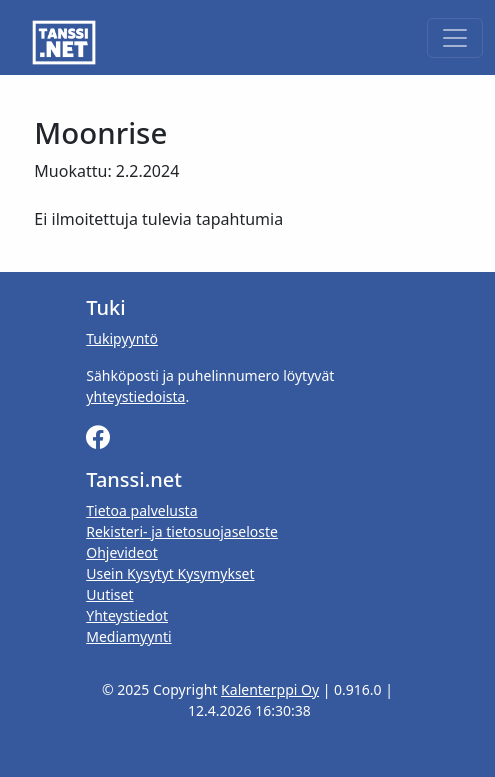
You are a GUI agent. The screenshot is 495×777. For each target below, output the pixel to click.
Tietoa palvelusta (141, 510)
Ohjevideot (122, 552)
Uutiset (109, 594)
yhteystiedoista (135, 396)
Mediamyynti (128, 636)
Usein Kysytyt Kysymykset (170, 573)
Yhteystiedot (127, 615)
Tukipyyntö (122, 338)
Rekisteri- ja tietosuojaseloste (182, 531)
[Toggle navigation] (455, 38)
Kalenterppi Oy (270, 689)
